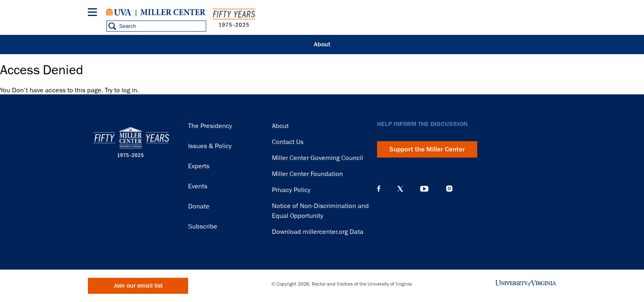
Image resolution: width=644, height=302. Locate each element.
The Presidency (210, 126)
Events (198, 186)
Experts (199, 166)
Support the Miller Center (427, 149)
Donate (199, 206)
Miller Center (173, 12)
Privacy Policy (291, 190)
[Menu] (94, 13)
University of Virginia (119, 12)
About (322, 45)
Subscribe (203, 226)
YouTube (424, 189)
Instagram (449, 189)
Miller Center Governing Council (317, 158)
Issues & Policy (210, 146)
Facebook (379, 189)
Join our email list (138, 286)
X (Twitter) (400, 189)
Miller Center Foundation (307, 174)
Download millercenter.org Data (318, 232)
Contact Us (288, 142)
